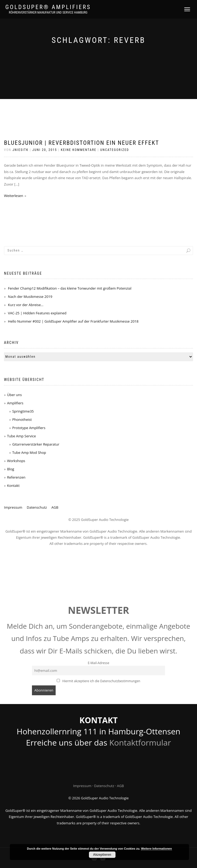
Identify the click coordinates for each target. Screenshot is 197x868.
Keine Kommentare (79, 150)
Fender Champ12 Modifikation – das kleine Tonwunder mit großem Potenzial (70, 288)
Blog (11, 469)
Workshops (16, 461)
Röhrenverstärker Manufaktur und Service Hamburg (48, 13)
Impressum (13, 507)
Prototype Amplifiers (29, 428)
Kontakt (13, 486)
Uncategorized (114, 150)
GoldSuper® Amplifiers (48, 7)
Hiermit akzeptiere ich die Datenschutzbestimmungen (98, 681)
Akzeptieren (102, 855)
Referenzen (16, 477)
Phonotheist (22, 419)
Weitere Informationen (157, 849)
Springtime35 (23, 411)
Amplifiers (15, 403)
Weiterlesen (14, 196)
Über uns (14, 395)
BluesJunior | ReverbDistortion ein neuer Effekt (81, 143)
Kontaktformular (140, 742)
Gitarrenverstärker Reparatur (36, 444)
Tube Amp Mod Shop (29, 452)
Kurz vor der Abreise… (26, 305)
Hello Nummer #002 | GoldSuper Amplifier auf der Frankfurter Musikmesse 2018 (73, 321)
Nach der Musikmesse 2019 (30, 297)
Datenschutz (37, 507)
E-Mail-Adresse (99, 663)
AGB (55, 507)
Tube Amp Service (21, 436)
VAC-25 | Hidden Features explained (37, 313)
